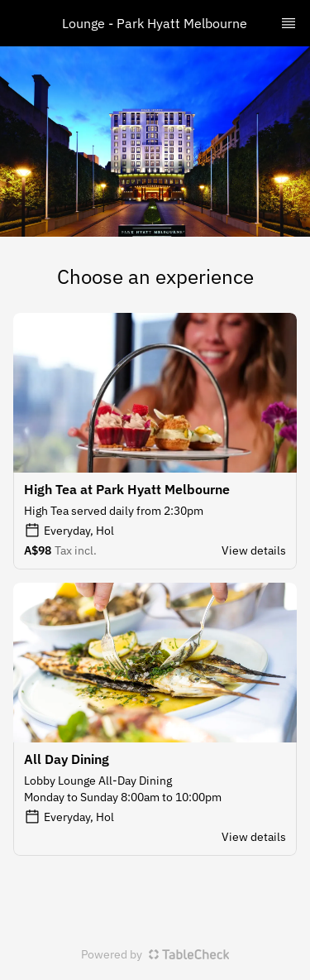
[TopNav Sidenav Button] (289, 23)
